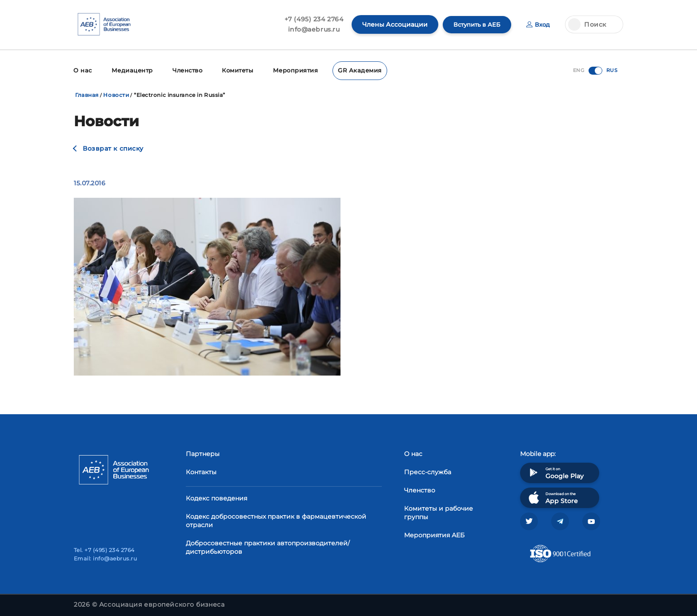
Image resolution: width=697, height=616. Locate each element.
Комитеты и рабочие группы (439, 512)
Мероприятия (290, 70)
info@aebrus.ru (310, 29)
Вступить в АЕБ (474, 24)
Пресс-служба (428, 471)
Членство (184, 70)
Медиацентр (130, 70)
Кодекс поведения (216, 497)
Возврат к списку (113, 148)
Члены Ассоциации (391, 24)
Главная (87, 94)
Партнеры (203, 453)
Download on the (552, 497)
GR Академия (352, 70)
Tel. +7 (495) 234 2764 (104, 550)
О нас (82, 70)
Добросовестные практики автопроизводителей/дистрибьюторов (268, 546)
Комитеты (234, 70)
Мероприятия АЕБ (434, 534)
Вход (538, 24)
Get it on (555, 472)
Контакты (201, 471)
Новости (116, 94)
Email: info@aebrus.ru (105, 558)
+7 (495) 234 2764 (310, 19)
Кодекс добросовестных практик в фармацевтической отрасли (276, 520)
